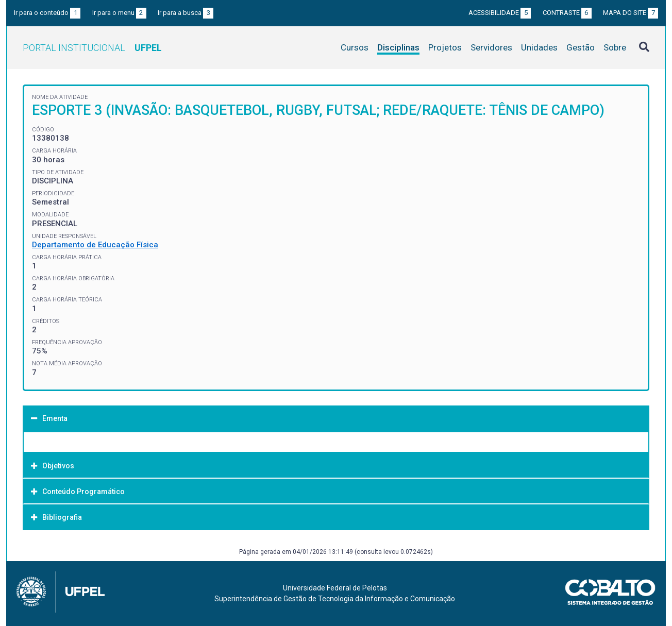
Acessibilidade (500, 13)
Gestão (581, 47)
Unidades (539, 47)
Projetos (445, 47)
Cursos (355, 47)
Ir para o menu (119, 13)
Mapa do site (631, 13)
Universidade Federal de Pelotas (335, 588)
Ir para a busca (186, 13)
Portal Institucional (92, 48)
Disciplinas (398, 47)
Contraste (567, 13)
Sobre (615, 47)
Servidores (491, 47)
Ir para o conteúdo (47, 13)
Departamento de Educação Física (95, 245)
